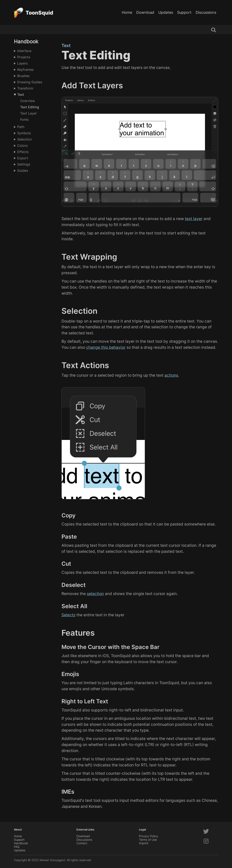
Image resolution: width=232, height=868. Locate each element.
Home (127, 12)
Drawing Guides (30, 82)
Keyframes (25, 70)
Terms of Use (148, 840)
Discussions (206, 12)
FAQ (17, 847)
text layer (194, 219)
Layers (22, 63)
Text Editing (30, 107)
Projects (24, 57)
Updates (166, 12)
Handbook (21, 843)
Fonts (24, 120)
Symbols (24, 133)
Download (145, 12)
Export (23, 158)
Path (21, 127)
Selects (68, 615)
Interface (24, 51)
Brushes (23, 76)
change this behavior (106, 347)
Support (184, 12)
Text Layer (28, 113)
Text (21, 95)
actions (171, 375)
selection (95, 594)
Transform (25, 88)
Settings (24, 164)
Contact (82, 843)
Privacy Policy (149, 836)
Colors (22, 146)
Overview (28, 101)
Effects (23, 152)
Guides (23, 171)
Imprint (144, 843)
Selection (25, 139)
